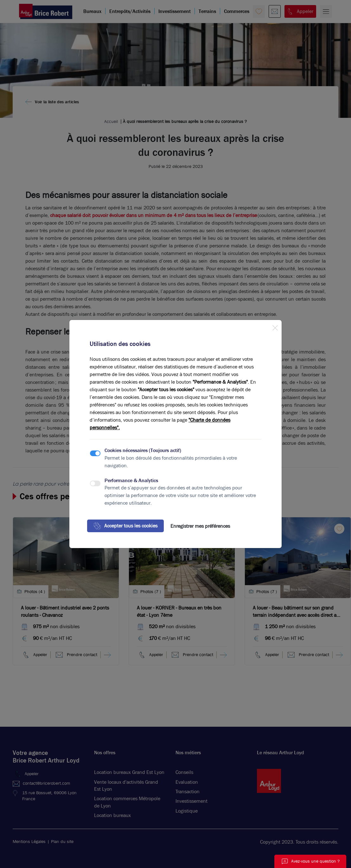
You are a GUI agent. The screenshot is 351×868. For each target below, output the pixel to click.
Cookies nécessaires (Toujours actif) (143, 450)
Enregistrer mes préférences (200, 526)
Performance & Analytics (131, 480)
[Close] (275, 327)
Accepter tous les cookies (125, 526)
